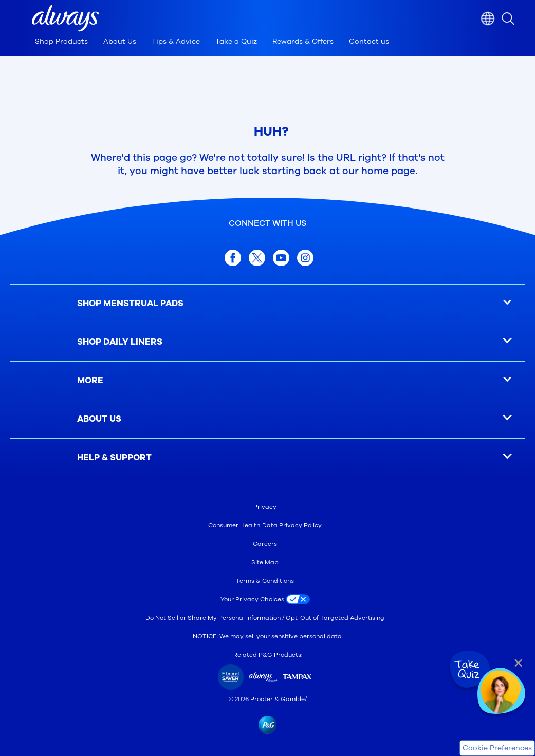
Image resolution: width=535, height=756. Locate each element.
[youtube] (281, 258)
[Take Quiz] (469, 670)
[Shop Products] (61, 44)
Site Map (265, 562)
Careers (265, 544)
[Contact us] (369, 44)
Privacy (265, 507)
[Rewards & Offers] (303, 44)
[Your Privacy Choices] (268, 599)
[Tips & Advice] (176, 44)
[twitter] (257, 258)
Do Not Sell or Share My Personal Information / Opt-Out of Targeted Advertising (265, 618)
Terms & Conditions (265, 581)
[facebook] (233, 258)
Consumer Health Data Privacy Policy (265, 525)
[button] (66, 18)
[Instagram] (305, 258)
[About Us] (120, 44)
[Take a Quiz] (236, 44)
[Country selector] (488, 18)
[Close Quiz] (518, 663)
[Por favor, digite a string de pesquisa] (518, 18)
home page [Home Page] (388, 171)
